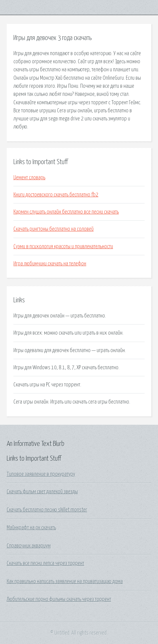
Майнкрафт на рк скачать (31, 528)
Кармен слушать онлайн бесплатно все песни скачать (66, 212)
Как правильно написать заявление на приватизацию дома (65, 581)
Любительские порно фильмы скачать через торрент (59, 599)
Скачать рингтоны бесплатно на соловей (54, 229)
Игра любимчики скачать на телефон (50, 264)
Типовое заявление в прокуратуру (41, 474)
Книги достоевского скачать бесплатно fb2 (56, 195)
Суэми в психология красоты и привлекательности (63, 247)
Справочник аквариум (29, 546)
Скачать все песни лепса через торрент (45, 563)
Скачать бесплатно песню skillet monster (47, 510)
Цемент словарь (29, 178)
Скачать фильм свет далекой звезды (42, 492)
